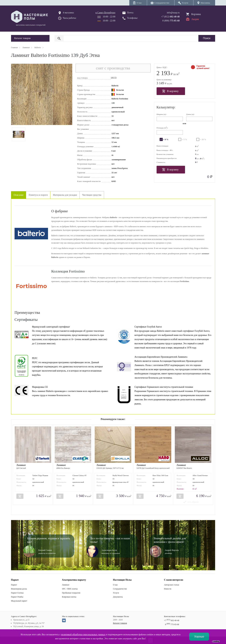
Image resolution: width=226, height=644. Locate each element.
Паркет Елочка (17, 593)
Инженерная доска (19, 589)
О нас (116, 585)
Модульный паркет (19, 601)
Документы (118, 597)
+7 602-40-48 (172, 620)
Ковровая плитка (69, 597)
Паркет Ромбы (17, 597)
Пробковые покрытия (71, 593)
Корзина (196, 14)
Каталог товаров (120, 623)
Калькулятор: (166, 107)
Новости (168, 589)
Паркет (14, 585)
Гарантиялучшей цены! (203, 67)
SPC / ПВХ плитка (70, 589)
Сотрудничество (120, 589)
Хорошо (199, 637)
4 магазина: (69, 13)
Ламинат (66, 585)
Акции (195, 19)
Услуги (116, 593)
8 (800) (171, 21)
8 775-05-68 (172, 624)
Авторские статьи (172, 585)
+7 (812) (170, 17)
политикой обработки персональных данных (83, 635)
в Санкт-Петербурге (105, 13)
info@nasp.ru (173, 13)
